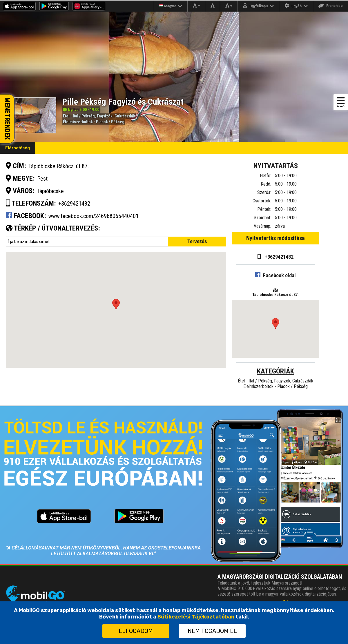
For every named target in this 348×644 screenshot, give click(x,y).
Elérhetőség (18, 148)
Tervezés (197, 241)
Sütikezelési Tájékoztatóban (196, 617)
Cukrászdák (125, 116)
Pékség (88, 116)
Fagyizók (105, 116)
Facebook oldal (275, 275)
